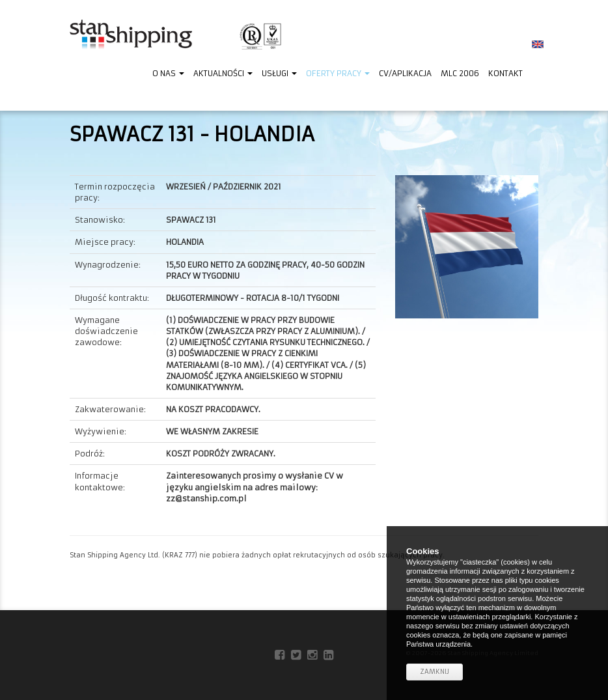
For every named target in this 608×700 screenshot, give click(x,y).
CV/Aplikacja (405, 73)
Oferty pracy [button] (338, 73)
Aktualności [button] (223, 73)
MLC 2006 (460, 73)
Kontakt (505, 73)
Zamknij (435, 672)
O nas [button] (168, 73)
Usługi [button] (279, 73)
